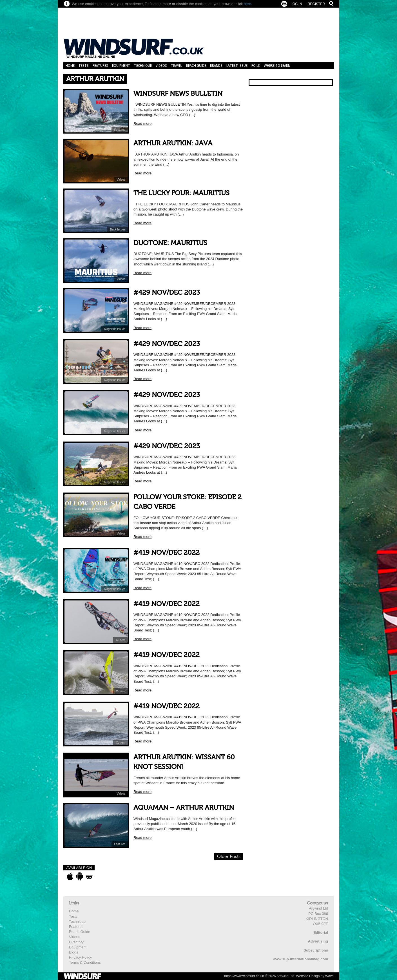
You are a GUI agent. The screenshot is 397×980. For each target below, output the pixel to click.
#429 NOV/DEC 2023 (167, 293)
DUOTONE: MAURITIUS (170, 243)
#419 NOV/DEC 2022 (167, 553)
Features (100, 66)
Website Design (308, 976)
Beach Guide (196, 66)
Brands (216, 66)
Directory (76, 942)
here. (248, 4)
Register (316, 4)
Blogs (74, 952)
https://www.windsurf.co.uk (244, 976)
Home (70, 66)
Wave (329, 976)
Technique (143, 66)
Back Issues (118, 230)
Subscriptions (316, 950)
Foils (256, 66)
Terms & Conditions (85, 962)
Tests (84, 66)
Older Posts (229, 857)
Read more (142, 124)
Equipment (121, 66)
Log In (296, 4)
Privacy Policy (80, 957)
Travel (177, 66)
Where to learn (277, 66)
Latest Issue (237, 66)
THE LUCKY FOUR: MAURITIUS (181, 193)
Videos (161, 66)
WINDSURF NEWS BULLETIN (178, 94)
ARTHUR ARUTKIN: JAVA (173, 143)
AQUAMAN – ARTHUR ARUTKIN (184, 808)
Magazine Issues (115, 329)
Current (121, 640)
